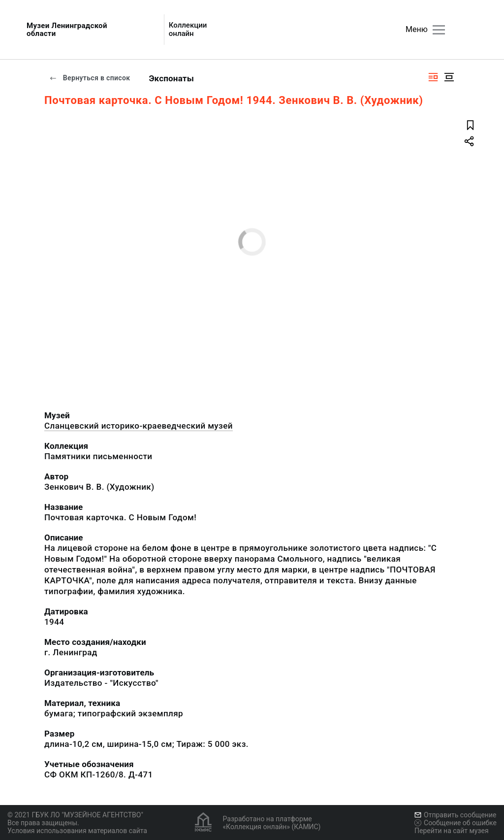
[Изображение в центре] (449, 77)
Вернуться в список (90, 78)
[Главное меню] (439, 30)
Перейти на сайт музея (452, 831)
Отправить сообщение (455, 815)
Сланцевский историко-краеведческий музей (139, 426)
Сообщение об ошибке (456, 823)
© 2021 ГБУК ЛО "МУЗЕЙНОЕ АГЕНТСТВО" (75, 815)
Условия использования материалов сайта (77, 831)
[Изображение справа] (433, 77)
